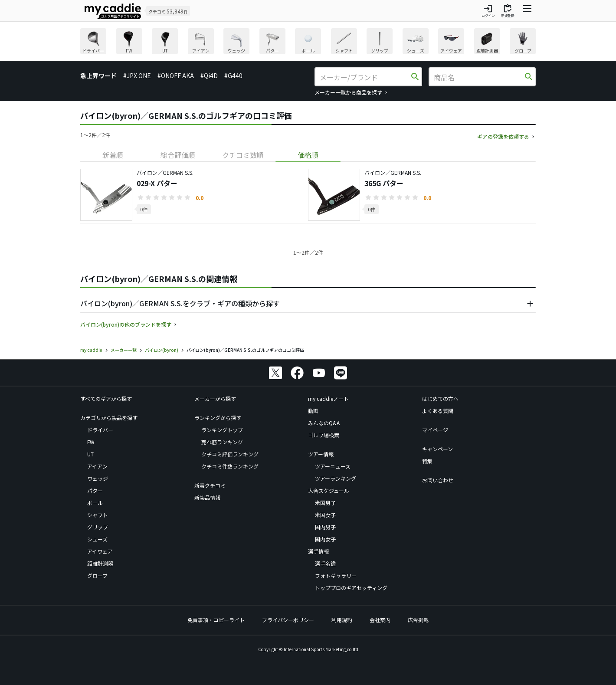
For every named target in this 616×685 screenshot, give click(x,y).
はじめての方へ (440, 398)
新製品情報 (207, 497)
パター (95, 490)
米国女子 (325, 515)
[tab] (113, 155)
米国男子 (325, 503)
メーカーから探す (215, 398)
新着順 (113, 155)
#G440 (233, 75)
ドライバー (100, 430)
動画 (313, 411)
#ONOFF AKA (176, 75)
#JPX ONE (137, 75)
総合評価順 (178, 155)
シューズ (97, 539)
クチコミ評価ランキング (230, 454)
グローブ (97, 575)
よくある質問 (438, 411)
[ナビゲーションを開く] (527, 11)
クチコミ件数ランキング (230, 466)
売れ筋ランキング (222, 442)
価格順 (308, 155)
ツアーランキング (336, 478)
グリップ (98, 527)
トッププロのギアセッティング (351, 588)
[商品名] (478, 77)
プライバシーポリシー (288, 620)
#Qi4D (209, 75)
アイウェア (100, 551)
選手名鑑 (325, 563)
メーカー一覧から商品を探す (348, 92)
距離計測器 (100, 563)
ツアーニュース (333, 466)
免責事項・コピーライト (216, 620)
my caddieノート (328, 398)
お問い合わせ (438, 480)
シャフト (98, 515)
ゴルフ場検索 (324, 435)
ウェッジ (98, 478)
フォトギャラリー (336, 575)
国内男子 (325, 527)
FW (91, 442)
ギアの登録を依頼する (503, 136)
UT (90, 454)
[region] (308, 42)
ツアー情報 (321, 454)
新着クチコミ (210, 485)
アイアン (97, 466)
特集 (427, 461)
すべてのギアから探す (106, 398)
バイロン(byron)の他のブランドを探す (126, 324)
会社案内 (380, 620)
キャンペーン (437, 449)
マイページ (435, 430)
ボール (95, 503)
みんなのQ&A (324, 423)
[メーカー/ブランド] (364, 77)
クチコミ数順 (243, 155)
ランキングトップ (222, 430)
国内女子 (325, 539)
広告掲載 (418, 620)
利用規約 (342, 620)
